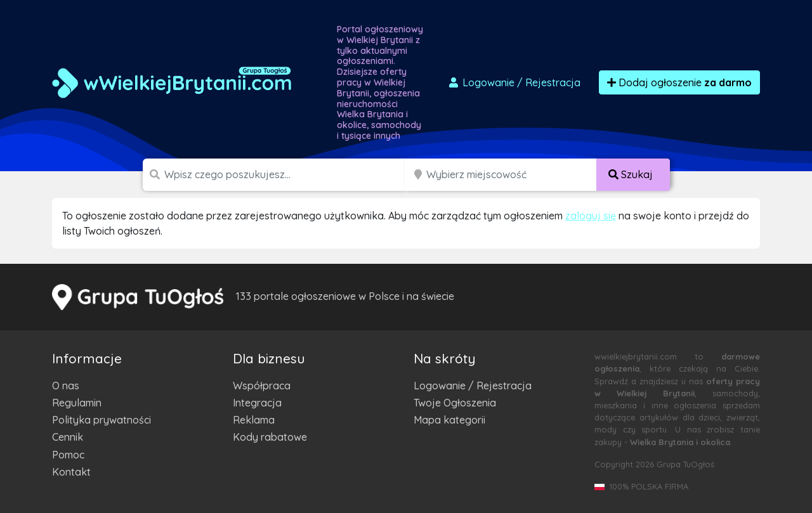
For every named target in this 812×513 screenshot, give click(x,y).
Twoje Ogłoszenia (455, 403)
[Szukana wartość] (286, 175)
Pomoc (68, 455)
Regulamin (77, 403)
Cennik (68, 437)
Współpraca (262, 386)
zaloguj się (591, 216)
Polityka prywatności (101, 420)
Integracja (257, 403)
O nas (66, 386)
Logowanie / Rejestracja (473, 386)
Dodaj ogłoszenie (679, 82)
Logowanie (514, 82)
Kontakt (71, 472)
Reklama (254, 420)
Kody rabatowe (270, 437)
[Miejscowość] (512, 175)
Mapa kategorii (449, 420)
